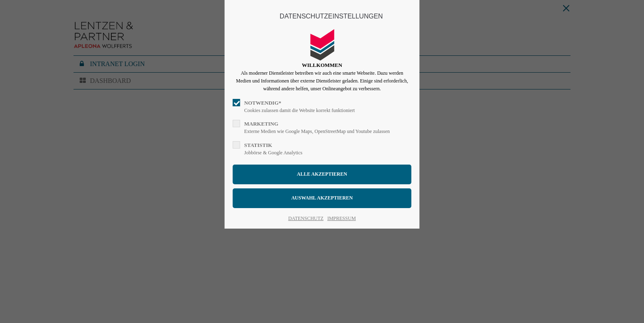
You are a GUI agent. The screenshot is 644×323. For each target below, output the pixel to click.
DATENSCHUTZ (306, 218)
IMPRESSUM (342, 218)
